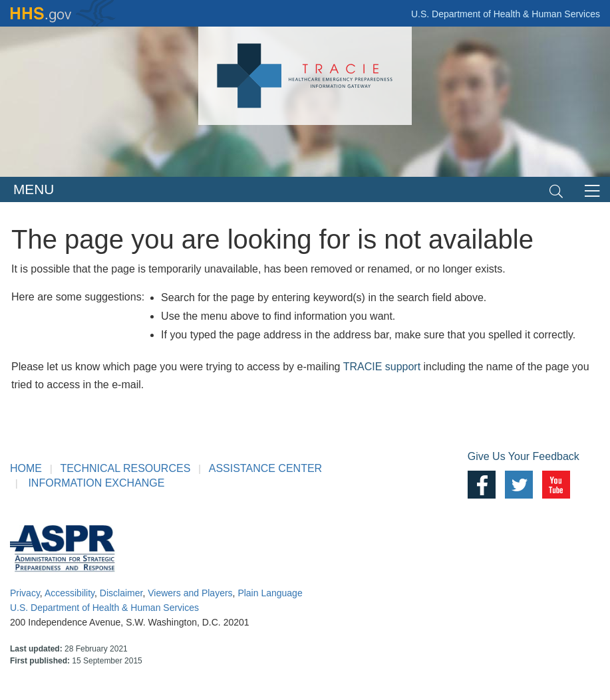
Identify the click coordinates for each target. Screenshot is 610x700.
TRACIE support (382, 367)
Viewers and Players (190, 593)
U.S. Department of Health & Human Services (506, 14)
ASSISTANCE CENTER (265, 468)
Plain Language (270, 593)
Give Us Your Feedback (524, 456)
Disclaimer (121, 593)
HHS (63, 13)
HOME (26, 468)
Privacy (25, 593)
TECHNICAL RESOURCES (125, 468)
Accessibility (70, 593)
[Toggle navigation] (556, 190)
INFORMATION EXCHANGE (96, 483)
